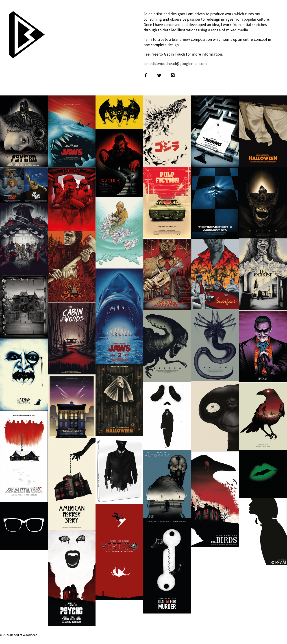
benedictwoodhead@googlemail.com (175, 64)
